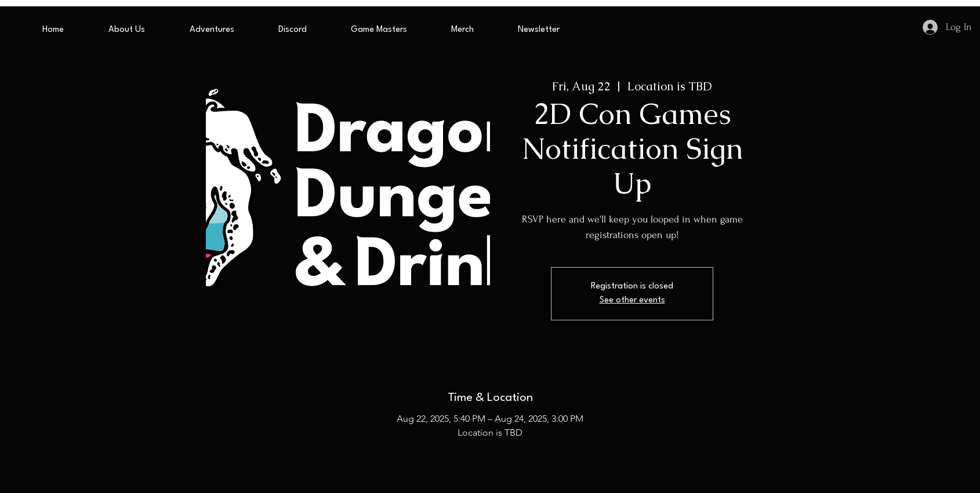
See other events (632, 300)
